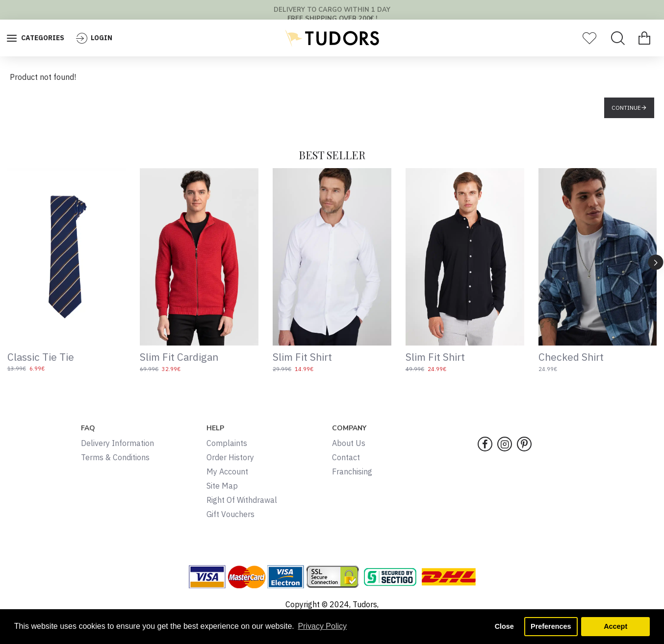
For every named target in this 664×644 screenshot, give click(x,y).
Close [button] (504, 626)
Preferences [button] (551, 626)
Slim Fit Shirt (302, 357)
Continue (626, 108)
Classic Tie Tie (41, 357)
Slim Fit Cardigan (179, 357)
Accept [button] (615, 626)
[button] (656, 262)
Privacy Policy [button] (322, 626)
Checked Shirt (571, 357)
